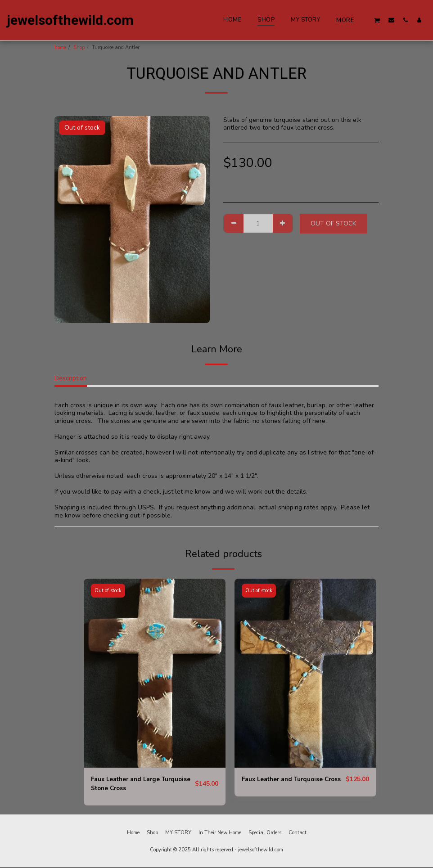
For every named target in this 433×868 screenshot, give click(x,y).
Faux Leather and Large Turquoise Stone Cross (127, 784)
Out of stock (333, 223)
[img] (155, 673)
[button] (377, 20)
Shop (79, 47)
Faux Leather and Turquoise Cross (284, 784)
